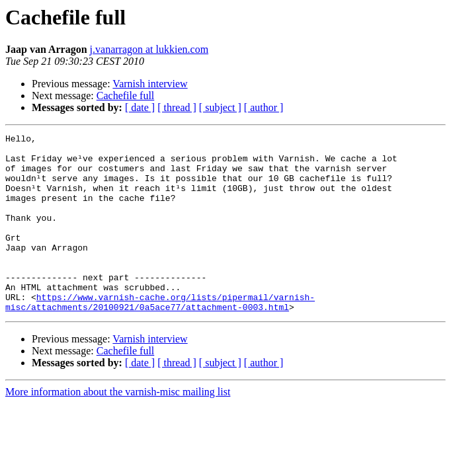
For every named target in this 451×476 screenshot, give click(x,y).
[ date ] (140, 107)
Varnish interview (150, 84)
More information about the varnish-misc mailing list (118, 427)
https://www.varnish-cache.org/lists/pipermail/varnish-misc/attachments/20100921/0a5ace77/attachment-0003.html (160, 337)
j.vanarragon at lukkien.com (149, 49)
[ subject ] (220, 107)
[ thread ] (177, 107)
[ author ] (264, 107)
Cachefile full (126, 96)
